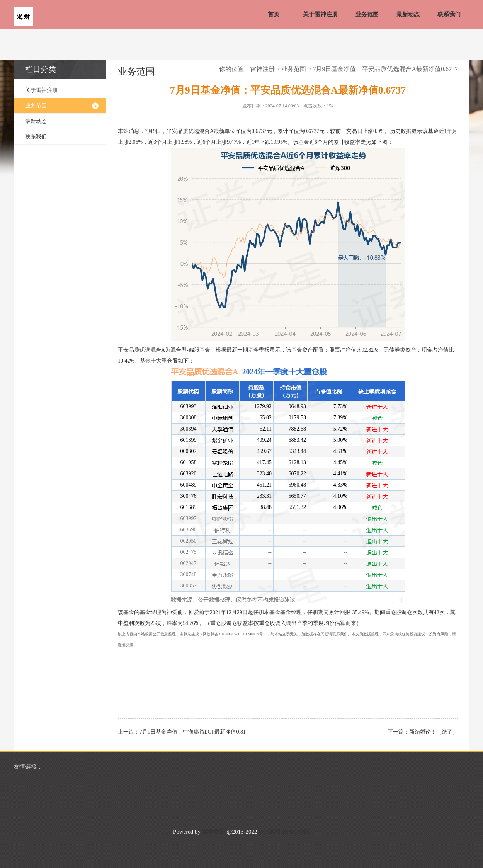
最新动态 (408, 14)
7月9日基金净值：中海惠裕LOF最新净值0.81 (193, 732)
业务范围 (367, 14)
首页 (274, 14)
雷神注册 (262, 69)
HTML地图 (296, 832)
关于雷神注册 (320, 14)
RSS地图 (270, 832)
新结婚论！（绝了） (434, 732)
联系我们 (449, 14)
